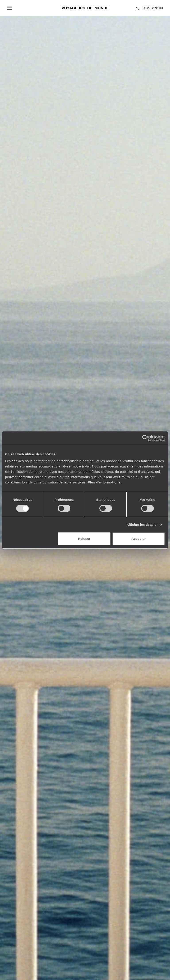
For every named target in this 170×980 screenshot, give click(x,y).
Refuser (84, 539)
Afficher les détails (141, 525)
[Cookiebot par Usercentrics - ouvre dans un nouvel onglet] (146, 438)
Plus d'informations (104, 482)
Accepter (139, 539)
